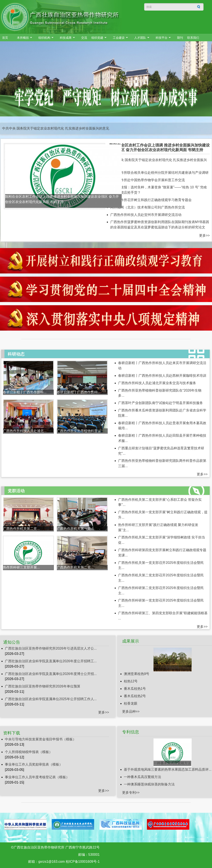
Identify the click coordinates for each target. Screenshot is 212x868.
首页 (5, 38)
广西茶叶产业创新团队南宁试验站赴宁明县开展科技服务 (160, 403)
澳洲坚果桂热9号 (137, 674)
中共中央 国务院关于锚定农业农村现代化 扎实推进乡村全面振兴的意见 (56, 128)
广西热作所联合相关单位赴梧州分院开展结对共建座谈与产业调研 (159, 173)
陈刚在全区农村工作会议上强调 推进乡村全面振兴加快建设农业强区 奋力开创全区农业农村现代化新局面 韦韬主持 (160, 148)
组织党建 (98, 38)
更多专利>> (131, 793)
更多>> (204, 235)
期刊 (180, 38)
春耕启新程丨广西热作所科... (25, 392)
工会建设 (119, 38)
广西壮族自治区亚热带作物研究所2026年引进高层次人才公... (51, 648)
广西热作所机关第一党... (75, 529)
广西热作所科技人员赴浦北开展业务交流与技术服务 (157, 383)
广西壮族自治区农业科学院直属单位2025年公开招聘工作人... (51, 699)
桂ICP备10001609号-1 (83, 862)
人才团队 (141, 38)
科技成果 (66, 38)
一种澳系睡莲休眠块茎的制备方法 (149, 784)
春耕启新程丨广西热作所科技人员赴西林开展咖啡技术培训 (162, 376)
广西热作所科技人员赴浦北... (25, 431)
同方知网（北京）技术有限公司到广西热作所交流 (148, 207)
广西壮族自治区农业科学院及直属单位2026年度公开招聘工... (51, 661)
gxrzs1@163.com (52, 862)
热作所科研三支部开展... (21, 567)
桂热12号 (172, 668)
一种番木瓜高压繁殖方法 (172, 763)
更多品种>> (131, 711)
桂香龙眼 (131, 703)
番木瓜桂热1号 (135, 689)
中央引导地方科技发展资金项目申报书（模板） (40, 739)
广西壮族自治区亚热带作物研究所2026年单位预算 (43, 686)
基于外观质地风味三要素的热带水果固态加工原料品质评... (168, 769)
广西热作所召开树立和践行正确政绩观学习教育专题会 (151, 200)
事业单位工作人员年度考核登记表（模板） (37, 777)
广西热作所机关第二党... (21, 529)
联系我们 (193, 38)
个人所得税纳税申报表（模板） (29, 752)
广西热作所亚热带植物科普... (79, 431)
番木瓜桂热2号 (135, 696)
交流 (84, 38)
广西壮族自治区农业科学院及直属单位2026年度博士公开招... (51, 674)
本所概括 (23, 38)
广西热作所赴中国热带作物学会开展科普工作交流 (148, 180)
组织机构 (45, 38)
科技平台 (162, 38)
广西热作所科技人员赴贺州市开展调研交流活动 (146, 215)
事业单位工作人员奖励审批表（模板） (34, 764)
